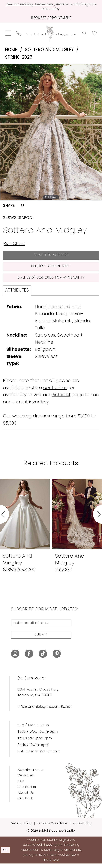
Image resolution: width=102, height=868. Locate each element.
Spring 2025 (19, 58)
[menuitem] (8, 34)
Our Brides (27, 791)
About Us (26, 797)
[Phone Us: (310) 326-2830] (19, 34)
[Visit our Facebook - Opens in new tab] (29, 658)
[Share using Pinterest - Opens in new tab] (22, 207)
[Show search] (85, 34)
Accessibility (82, 828)
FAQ (21, 786)
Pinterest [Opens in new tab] (61, 398)
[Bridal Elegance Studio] (51, 34)
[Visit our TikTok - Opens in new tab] (43, 658)
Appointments (30, 774)
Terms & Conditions (52, 828)
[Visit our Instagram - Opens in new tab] (15, 658)
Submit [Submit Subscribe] (41, 639)
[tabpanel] (51, 133)
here (55, 864)
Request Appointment (51, 269)
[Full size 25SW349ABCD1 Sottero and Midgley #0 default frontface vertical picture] (51, 133)
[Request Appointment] (51, 19)
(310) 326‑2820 (32, 683)
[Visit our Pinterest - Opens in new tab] (57, 658)
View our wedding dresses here (36, 5)
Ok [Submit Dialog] (6, 854)
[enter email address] (41, 627)
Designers (26, 780)
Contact (25, 803)
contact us (55, 391)
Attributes (17, 294)
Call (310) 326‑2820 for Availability (51, 281)
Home (11, 51)
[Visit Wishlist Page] (94, 34)
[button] (8, 34)
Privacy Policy (21, 828)
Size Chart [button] (15, 245)
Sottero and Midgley (49, 51)
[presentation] (25, 517)
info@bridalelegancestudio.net (45, 711)
